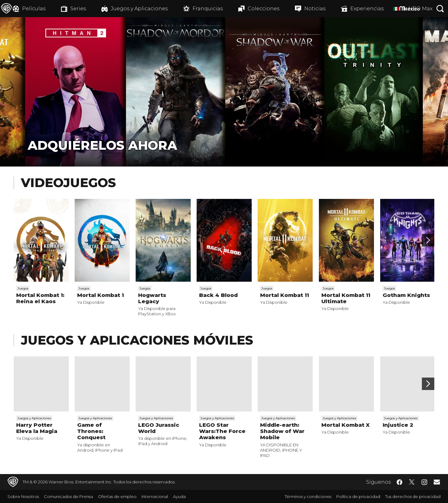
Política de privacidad (358, 496)
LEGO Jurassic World (159, 428)
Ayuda (179, 496)
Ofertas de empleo (117, 496)
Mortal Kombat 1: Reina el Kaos (40, 298)
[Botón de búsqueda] (440, 9)
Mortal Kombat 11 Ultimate (346, 298)
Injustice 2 (398, 425)
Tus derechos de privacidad (413, 496)
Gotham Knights (406, 295)
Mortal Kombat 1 (100, 295)
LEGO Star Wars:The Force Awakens (222, 431)
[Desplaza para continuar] (428, 240)
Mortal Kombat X (345, 425)
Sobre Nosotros (23, 496)
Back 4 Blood (218, 295)
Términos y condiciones (308, 496)
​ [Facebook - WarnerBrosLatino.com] (399, 482)
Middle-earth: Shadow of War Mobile (282, 431)
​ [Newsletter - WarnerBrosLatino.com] (437, 482)
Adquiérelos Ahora (102, 145)
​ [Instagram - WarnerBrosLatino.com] (424, 482)
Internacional (155, 496)
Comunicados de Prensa (68, 496)
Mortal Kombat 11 (285, 295)
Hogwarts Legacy (152, 298)
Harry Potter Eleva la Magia (37, 428)
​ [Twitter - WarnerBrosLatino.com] (412, 482)
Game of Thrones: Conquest (91, 431)
